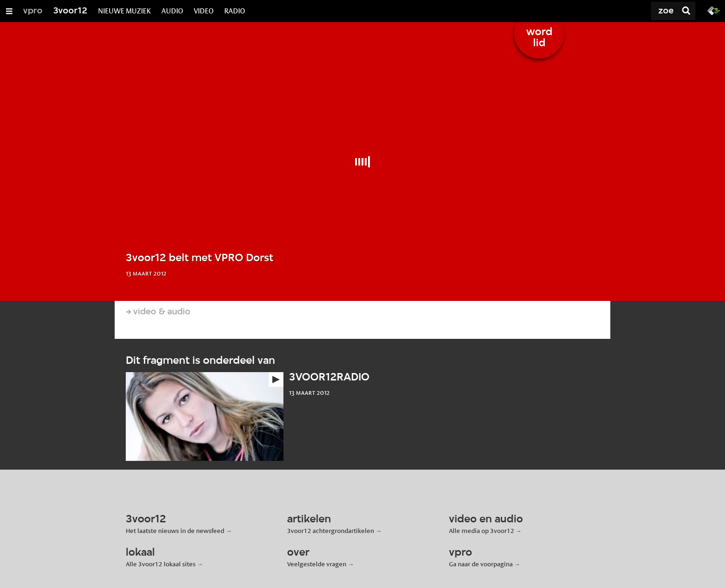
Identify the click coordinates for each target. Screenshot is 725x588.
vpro (33, 11)
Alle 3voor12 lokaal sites (161, 564)
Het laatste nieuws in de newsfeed (175, 531)
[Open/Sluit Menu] (9, 11)
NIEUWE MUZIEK (124, 11)
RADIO (235, 11)
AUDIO (172, 11)
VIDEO (204, 11)
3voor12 (70, 11)
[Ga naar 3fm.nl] (714, 10)
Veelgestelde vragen (317, 564)
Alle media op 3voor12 (482, 531)
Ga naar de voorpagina (481, 564)
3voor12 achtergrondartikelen (331, 531)
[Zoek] (642, 11)
